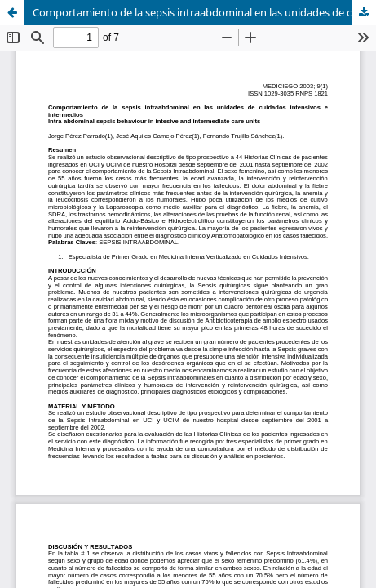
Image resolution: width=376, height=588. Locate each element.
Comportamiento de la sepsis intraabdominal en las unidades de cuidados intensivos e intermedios (204, 12)
